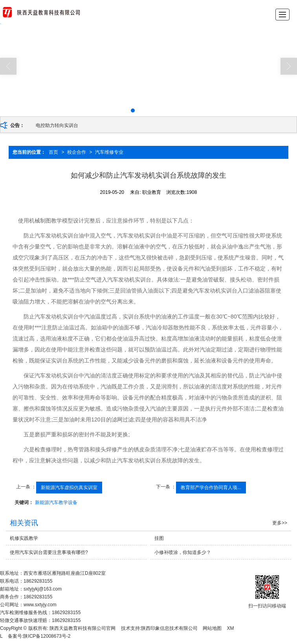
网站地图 (212, 628)
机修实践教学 (24, 538)
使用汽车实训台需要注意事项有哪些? (49, 552)
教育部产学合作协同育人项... (211, 488)
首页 (53, 152)
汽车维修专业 (109, 152)
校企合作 (77, 152)
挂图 (159, 538)
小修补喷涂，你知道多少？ (183, 552)
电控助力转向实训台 (57, 125)
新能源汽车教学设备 (56, 502)
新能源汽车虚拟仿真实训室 (69, 488)
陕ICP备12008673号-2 (47, 636)
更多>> (280, 523)
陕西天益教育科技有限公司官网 (82, 628)
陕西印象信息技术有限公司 (169, 628)
